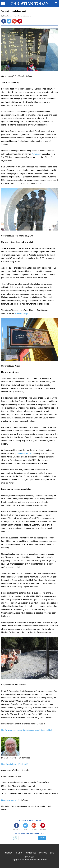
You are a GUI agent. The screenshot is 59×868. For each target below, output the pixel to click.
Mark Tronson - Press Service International (17, 16)
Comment (29, 857)
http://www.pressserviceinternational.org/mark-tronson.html (27, 730)
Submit (42, 838)
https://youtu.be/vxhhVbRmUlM (15, 764)
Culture (43, 853)
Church (19, 853)
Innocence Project (25, 454)
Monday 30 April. (22, 314)
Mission (9, 853)
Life (52, 853)
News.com (37, 154)
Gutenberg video (9, 800)
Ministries (31, 853)
